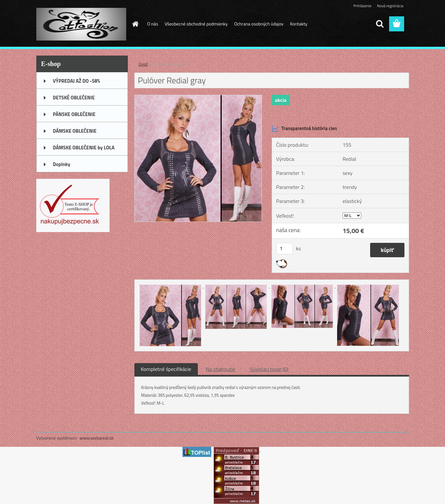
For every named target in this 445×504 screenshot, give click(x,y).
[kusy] (284, 249)
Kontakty (299, 24)
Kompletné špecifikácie (166, 369)
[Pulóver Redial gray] (198, 98)
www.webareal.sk (97, 438)
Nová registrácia (390, 6)
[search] (380, 24)
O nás (153, 24)
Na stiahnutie (221, 369)
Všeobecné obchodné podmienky (196, 24)
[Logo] (81, 24)
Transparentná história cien (304, 128)
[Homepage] (135, 24)
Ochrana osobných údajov (259, 24)
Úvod (143, 64)
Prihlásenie (362, 6)
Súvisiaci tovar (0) (269, 369)
